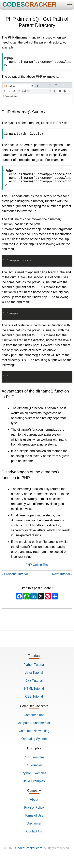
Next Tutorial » (62, 584)
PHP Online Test (37, 574)
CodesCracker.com (29, 858)
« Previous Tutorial (15, 584)
